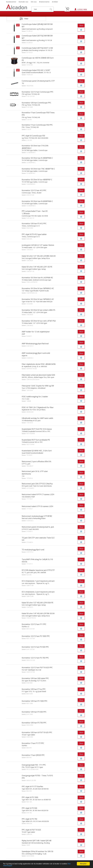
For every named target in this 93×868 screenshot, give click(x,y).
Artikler (55, 2)
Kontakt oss (23, 2)
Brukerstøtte (44, 2)
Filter (26, 19)
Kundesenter (11, 2)
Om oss (34, 2)
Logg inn (82, 9)
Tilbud (81, 25)
